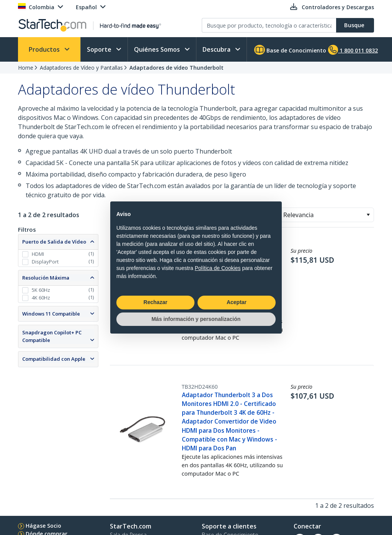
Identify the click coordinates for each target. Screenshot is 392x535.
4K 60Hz (41, 298)
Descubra (217, 49)
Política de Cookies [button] (218, 268)
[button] (368, 215)
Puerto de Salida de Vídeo (54, 242)
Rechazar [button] (155, 302)
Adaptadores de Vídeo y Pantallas (81, 68)
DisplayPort (45, 262)
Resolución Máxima (46, 278)
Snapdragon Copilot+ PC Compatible (52, 336)
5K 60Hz (41, 290)
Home (26, 68)
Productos (45, 49)
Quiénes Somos (158, 49)
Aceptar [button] (237, 302)
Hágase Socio (43, 526)
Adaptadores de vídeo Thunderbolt (176, 68)
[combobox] (326, 215)
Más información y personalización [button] (196, 319)
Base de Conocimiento (290, 50)
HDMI (38, 254)
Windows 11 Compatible (51, 314)
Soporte (100, 49)
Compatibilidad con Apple (54, 359)
